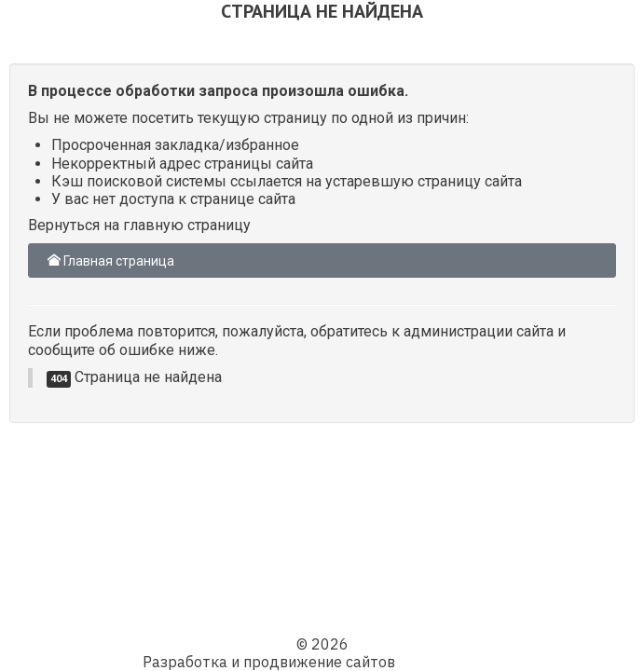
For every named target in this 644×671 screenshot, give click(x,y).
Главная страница (111, 261)
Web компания (450, 662)
